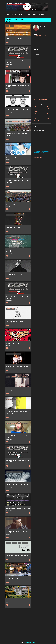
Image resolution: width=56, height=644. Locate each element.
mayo (36, 109)
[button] (29, 43)
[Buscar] (50, 4)
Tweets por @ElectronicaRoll (40, 99)
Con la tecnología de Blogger (28, 642)
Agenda (34, 14)
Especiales (42, 14)
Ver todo (8, 21)
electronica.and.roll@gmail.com (41, 35)
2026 (35, 107)
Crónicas (28, 14)
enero (36, 118)
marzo (36, 114)
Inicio (8, 14)
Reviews (21, 14)
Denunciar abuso (38, 158)
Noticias (14, 14)
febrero (37, 116)
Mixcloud (43, 153)
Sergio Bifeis (43, 27)
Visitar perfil (43, 29)
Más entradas (18, 611)
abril (36, 111)
